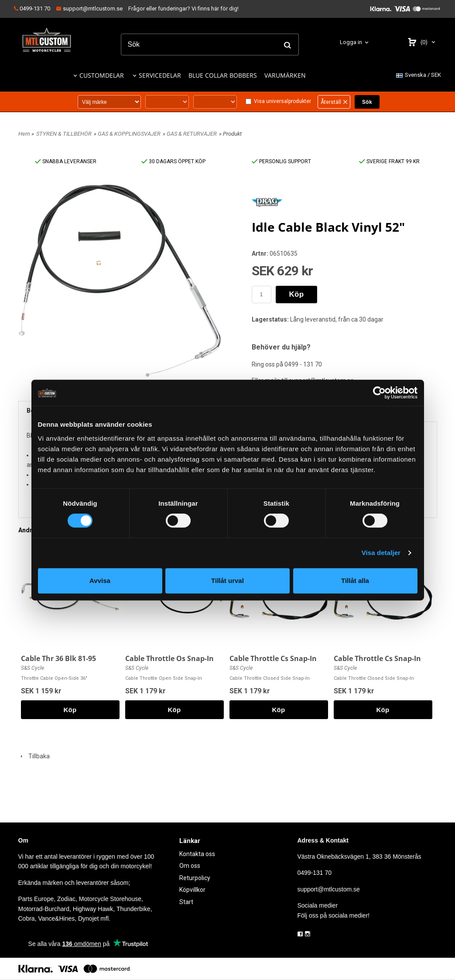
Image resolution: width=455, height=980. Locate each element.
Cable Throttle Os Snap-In (169, 658)
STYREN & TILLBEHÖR (64, 134)
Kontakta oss (197, 854)
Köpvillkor (192, 890)
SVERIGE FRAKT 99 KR (389, 161)
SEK (419, 75)
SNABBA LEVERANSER (66, 161)
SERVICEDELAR (160, 75)
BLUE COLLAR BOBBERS (223, 75)
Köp (297, 294)
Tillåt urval (227, 581)
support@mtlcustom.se (89, 9)
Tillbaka (34, 756)
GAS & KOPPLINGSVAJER (129, 134)
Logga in (351, 42)
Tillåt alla (355, 581)
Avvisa (100, 581)
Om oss (190, 866)
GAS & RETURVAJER (192, 134)
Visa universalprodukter (282, 101)
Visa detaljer (381, 553)
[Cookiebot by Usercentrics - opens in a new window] (379, 393)
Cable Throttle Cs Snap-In (273, 658)
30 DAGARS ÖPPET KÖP (173, 161)
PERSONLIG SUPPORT (281, 161)
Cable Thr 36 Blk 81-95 (58, 658)
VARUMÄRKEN (285, 75)
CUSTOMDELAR (102, 75)
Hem (24, 134)
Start (186, 902)
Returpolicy (195, 878)
